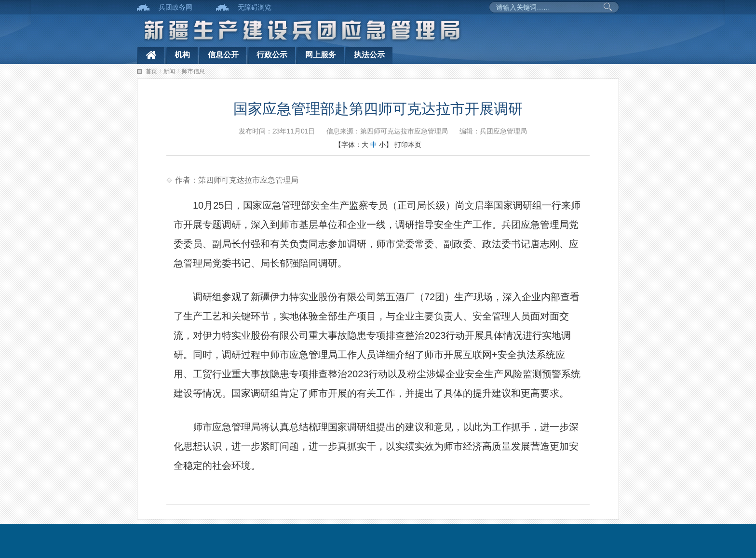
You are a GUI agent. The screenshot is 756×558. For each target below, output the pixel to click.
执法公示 (369, 55)
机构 (182, 55)
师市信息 (193, 71)
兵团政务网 (175, 7)
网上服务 (321, 55)
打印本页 (408, 145)
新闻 (169, 71)
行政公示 (272, 55)
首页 (151, 71)
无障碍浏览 (255, 7)
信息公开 (223, 55)
